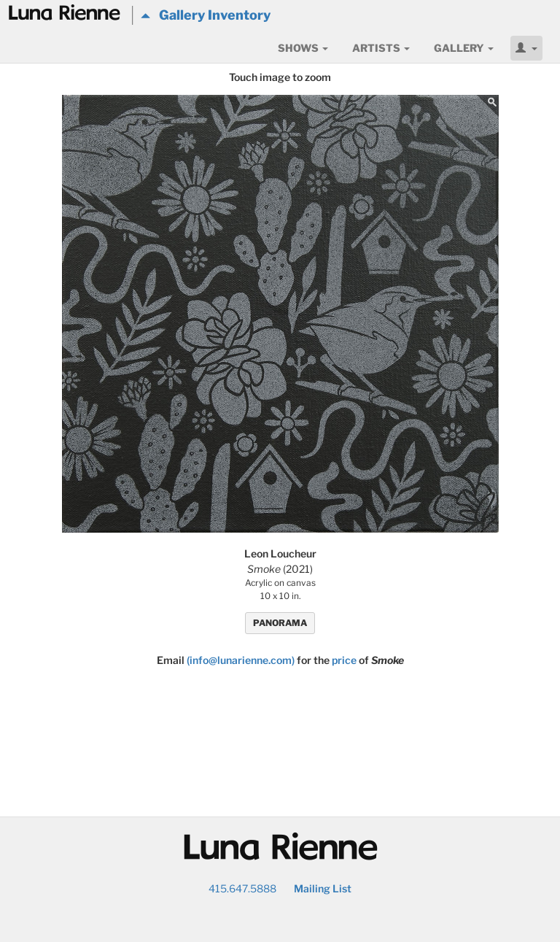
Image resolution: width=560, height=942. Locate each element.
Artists (381, 48)
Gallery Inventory (206, 15)
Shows (303, 48)
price (344, 660)
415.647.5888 (242, 888)
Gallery (464, 48)
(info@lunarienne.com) (241, 660)
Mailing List (323, 888)
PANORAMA (280, 623)
